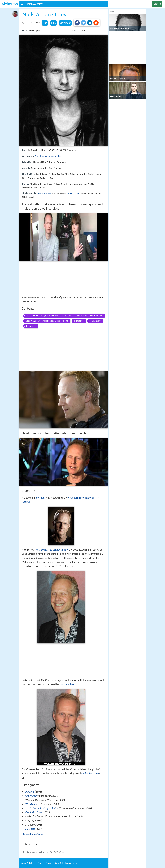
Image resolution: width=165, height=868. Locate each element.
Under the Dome (90, 774)
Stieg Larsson (74, 193)
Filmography (95, 321)
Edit (45, 23)
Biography (79, 321)
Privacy (49, 863)
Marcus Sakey (67, 684)
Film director (41, 156)
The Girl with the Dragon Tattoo (51, 550)
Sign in (157, 4)
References (31, 326)
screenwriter (55, 156)
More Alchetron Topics (32, 834)
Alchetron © (71, 863)
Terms (40, 863)
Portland (41, 498)
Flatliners (30, 829)
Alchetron (10, 4)
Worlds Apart (32, 804)
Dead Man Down (34, 812)
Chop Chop (31, 796)
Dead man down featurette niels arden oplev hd (47, 321)
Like (53, 23)
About (28, 863)
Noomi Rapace (44, 193)
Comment (65, 23)
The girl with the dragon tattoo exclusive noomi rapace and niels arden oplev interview (64, 316)
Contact (58, 863)
